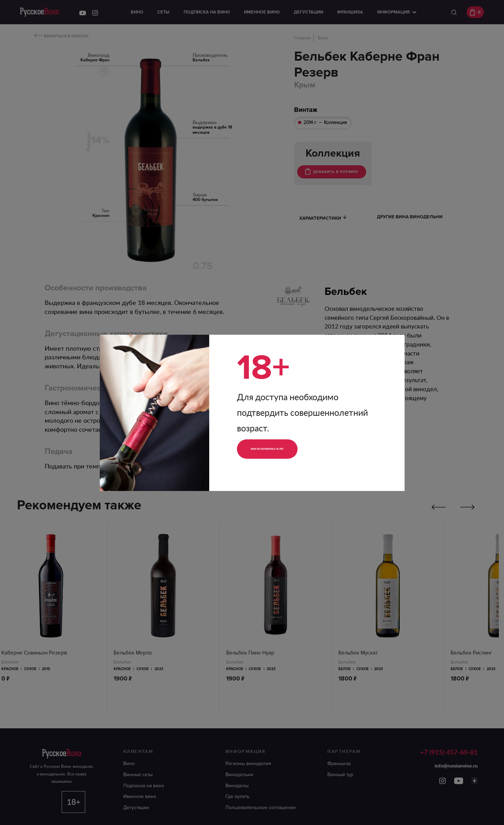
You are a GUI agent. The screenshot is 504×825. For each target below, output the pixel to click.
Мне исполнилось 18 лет (284, 449)
